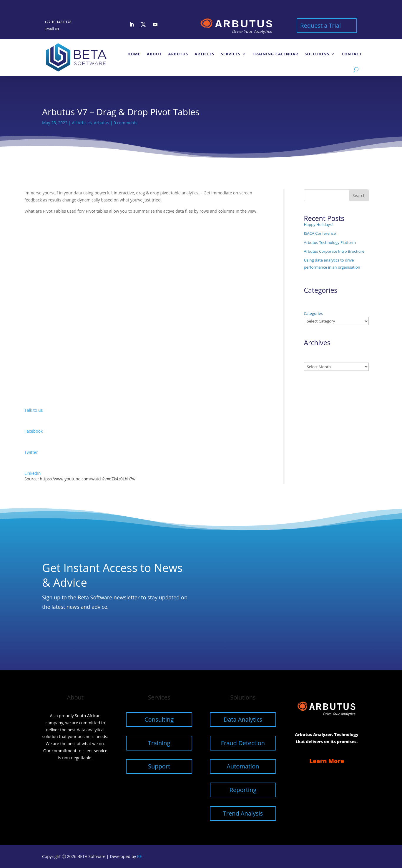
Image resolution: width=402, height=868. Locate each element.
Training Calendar (275, 54)
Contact (352, 54)
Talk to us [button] (34, 410)
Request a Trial (320, 25)
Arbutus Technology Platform (330, 242)
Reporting (243, 790)
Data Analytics (243, 719)
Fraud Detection (243, 743)
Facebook (34, 431)
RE (139, 856)
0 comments (126, 123)
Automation (243, 766)
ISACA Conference (320, 233)
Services (231, 54)
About (154, 54)
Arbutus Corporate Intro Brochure (334, 251)
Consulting (159, 719)
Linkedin (33, 473)
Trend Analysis (243, 813)
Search (359, 195)
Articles (204, 54)
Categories (313, 313)
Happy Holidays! (318, 224)
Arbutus (178, 54)
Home (134, 54)
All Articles (82, 123)
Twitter (31, 452)
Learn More (327, 761)
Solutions (317, 54)
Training (159, 743)
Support (159, 766)
